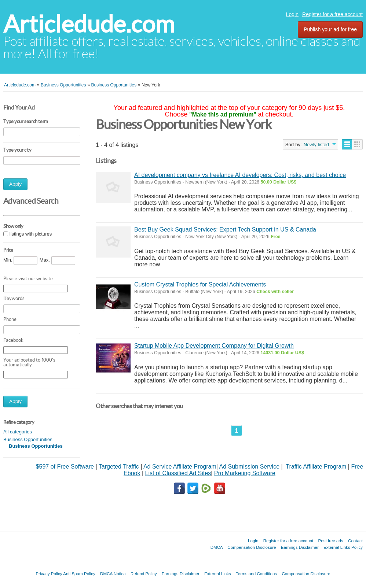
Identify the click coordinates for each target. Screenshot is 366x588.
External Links (218, 574)
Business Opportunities (28, 439)
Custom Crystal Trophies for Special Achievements (200, 284)
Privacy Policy (49, 574)
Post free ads (330, 541)
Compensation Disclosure (252, 547)
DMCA (217, 547)
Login (292, 14)
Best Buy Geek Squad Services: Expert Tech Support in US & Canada (225, 230)
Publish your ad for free (330, 29)
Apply (15, 184)
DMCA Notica (113, 574)
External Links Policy (343, 547)
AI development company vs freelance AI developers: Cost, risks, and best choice (240, 175)
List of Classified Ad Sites (178, 473)
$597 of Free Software (65, 467)
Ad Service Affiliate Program (180, 467)
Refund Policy (144, 574)
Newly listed (316, 145)
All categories (18, 432)
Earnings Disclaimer (300, 547)
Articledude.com (89, 24)
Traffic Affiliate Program (316, 467)
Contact (355, 541)
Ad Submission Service (250, 467)
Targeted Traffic (119, 467)
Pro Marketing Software (245, 473)
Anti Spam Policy (79, 574)
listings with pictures (31, 234)
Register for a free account (332, 14)
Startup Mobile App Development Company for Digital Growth (214, 346)
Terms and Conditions (256, 574)
